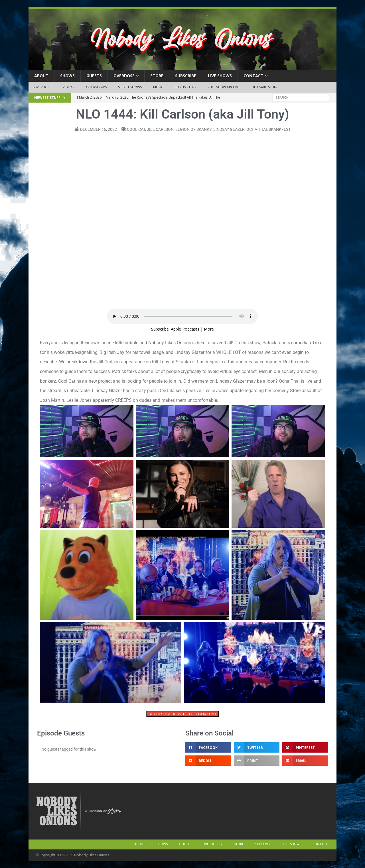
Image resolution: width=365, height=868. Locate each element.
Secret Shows (130, 87)
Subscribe (186, 76)
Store (157, 76)
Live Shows (220, 76)
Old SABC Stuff (265, 87)
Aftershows (96, 87)
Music (158, 87)
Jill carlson (160, 129)
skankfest (280, 129)
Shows (67, 76)
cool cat (136, 129)
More (209, 329)
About (41, 76)
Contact (254, 76)
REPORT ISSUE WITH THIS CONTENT (182, 714)
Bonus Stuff (185, 87)
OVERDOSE (124, 76)
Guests (94, 76)
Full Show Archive (224, 87)
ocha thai (257, 129)
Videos (68, 87)
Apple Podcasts (185, 329)
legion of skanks (193, 129)
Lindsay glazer (229, 129)
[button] (208, 747)
